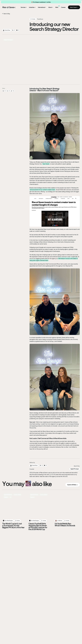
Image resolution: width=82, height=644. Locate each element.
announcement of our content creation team (42, 190)
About (51, 7)
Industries (32, 7)
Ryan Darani (46, 164)
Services (24, 7)
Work (58, 7)
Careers (63, 7)
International (42, 7)
